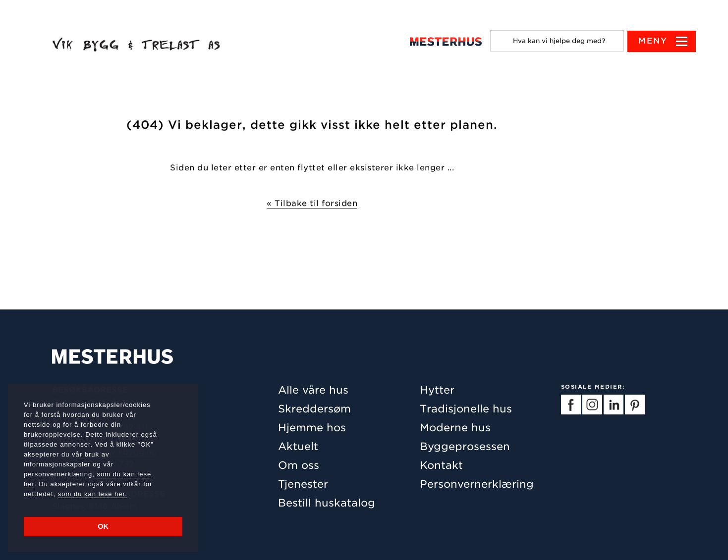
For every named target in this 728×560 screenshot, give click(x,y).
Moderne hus (455, 428)
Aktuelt (298, 446)
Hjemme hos (312, 428)
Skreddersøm (314, 409)
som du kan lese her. (93, 494)
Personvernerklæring (477, 484)
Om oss (299, 465)
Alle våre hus (313, 390)
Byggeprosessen (465, 446)
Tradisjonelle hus (466, 409)
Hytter (437, 390)
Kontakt (441, 465)
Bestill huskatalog (327, 503)
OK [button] (103, 526)
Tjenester (303, 484)
